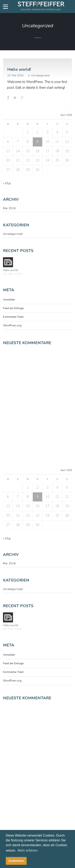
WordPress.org (12, 326)
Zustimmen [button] (16, 861)
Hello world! (19, 69)
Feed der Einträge (13, 308)
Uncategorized (40, 75)
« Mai (7, 183)
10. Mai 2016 (15, 75)
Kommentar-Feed (13, 317)
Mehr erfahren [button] (28, 850)
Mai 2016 (9, 208)
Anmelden (9, 300)
